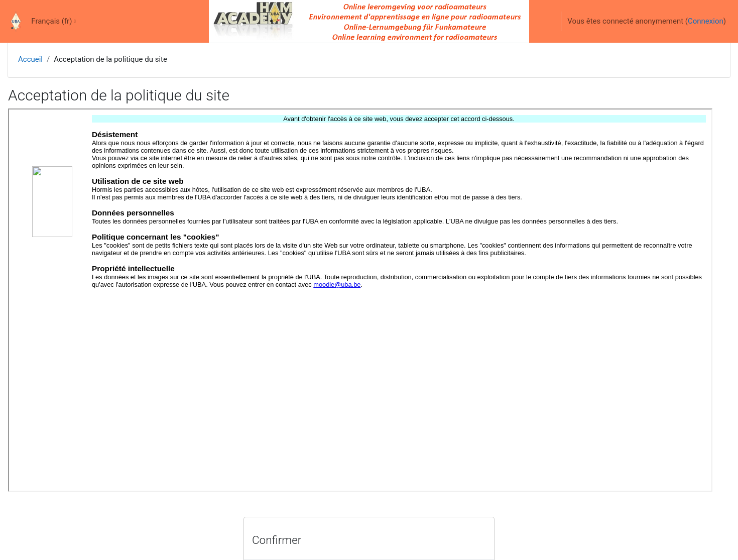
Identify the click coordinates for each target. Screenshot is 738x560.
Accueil (30, 59)
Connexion (706, 21)
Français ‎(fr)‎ (51, 21)
